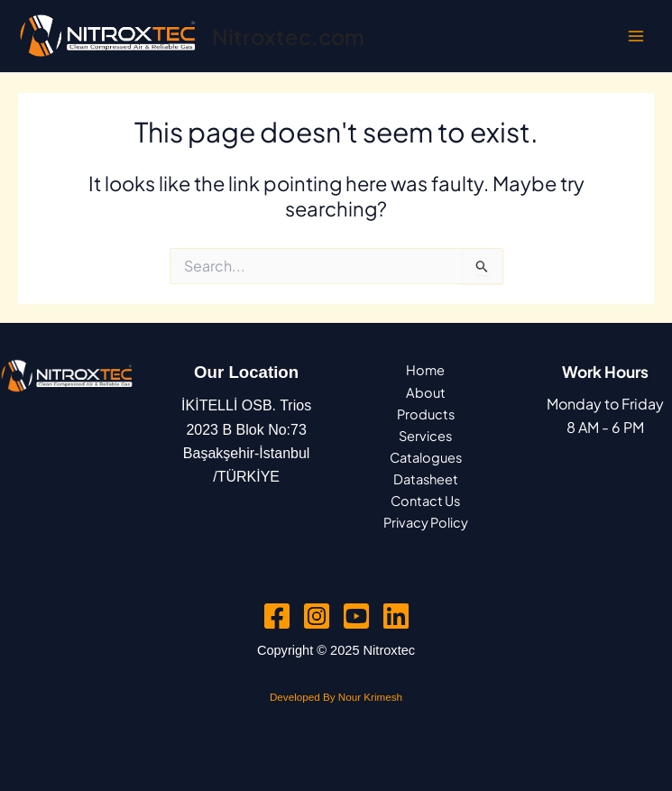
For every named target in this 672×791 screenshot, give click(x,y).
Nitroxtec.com (288, 36)
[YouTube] (356, 616)
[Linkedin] (396, 616)
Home (425, 370)
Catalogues (426, 457)
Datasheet (426, 479)
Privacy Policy (426, 522)
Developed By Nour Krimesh (336, 697)
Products (426, 414)
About (426, 392)
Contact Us (425, 501)
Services (425, 436)
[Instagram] (317, 616)
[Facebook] (277, 616)
